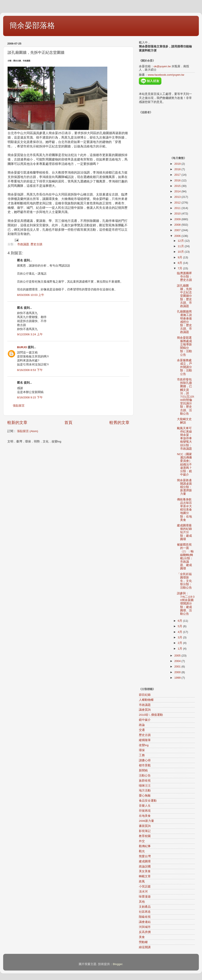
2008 (178, 225)
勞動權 (143, 942)
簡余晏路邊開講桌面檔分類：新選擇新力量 (184, 487)
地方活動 (145, 791)
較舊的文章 (119, 423)
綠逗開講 (145, 947)
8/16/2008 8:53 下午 (30, 370)
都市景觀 (145, 765)
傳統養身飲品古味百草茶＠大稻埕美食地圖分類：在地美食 (184, 510)
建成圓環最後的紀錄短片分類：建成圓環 (184, 532)
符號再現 (145, 811)
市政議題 (23, 244)
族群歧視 (145, 781)
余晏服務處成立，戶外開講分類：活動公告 (184, 367)
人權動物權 (146, 700)
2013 (178, 197)
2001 (178, 667)
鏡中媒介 (145, 720)
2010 (178, 214)
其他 (142, 902)
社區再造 (145, 912)
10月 (181, 252)
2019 (178, 164)
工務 (142, 755)
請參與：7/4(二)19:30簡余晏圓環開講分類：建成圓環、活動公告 (186, 604)
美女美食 (145, 871)
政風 (142, 881)
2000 (178, 672)
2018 (178, 169)
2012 (178, 203)
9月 (180, 257)
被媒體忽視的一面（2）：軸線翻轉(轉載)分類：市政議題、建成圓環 (185, 557)
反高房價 (145, 932)
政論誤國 (145, 866)
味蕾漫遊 (145, 897)
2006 (178, 236)
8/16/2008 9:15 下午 (30, 397)
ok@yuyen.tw (162, 66)
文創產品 (145, 907)
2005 (178, 656)
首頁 (68, 423)
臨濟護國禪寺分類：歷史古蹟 (184, 277)
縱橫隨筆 (145, 740)
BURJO (22, 347)
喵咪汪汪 (145, 786)
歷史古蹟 (36, 244)
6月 (180, 621)
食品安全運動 (148, 801)
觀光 (142, 851)
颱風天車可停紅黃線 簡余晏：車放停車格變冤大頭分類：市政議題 (186, 438)
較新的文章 (17, 423)
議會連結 (145, 922)
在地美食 (145, 816)
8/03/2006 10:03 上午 (31, 295)
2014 (178, 191)
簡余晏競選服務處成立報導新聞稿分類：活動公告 (184, 346)
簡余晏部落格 (32, 25)
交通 (142, 730)
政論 (142, 725)
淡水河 (143, 892)
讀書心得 (145, 760)
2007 (178, 230)
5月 (180, 626)
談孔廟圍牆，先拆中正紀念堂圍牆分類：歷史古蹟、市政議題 (184, 296)
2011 (178, 208)
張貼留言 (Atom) (28, 431)
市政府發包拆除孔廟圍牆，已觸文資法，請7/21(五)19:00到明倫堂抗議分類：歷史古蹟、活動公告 (186, 397)
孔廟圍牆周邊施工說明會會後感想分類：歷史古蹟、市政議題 (184, 322)
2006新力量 (146, 821)
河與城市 (145, 927)
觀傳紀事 (145, 846)
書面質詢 (145, 826)
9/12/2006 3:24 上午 (30, 334)
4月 (180, 632)
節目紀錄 (145, 695)
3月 (180, 637)
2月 (180, 643)
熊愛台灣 (145, 856)
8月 (180, 263)
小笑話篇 (145, 886)
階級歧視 (145, 917)
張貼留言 (19, 406)
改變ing (144, 745)
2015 (178, 186)
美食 (142, 937)
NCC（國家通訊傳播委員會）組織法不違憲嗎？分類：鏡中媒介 (184, 464)
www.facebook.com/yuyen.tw (166, 75)
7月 (180, 268)
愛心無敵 (145, 796)
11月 (181, 246)
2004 (178, 661)
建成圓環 (145, 861)
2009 (178, 219)
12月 (181, 241)
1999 (178, 678)
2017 (178, 175)
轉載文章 (145, 876)
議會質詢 (145, 710)
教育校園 (145, 836)
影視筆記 (145, 831)
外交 (142, 841)
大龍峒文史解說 (184, 421)
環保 (142, 750)
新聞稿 (143, 770)
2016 (178, 180)
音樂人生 (145, 806)
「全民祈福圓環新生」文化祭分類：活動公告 (184, 581)
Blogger (118, 964)
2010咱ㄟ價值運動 (151, 715)
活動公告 (145, 776)
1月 (180, 649)
